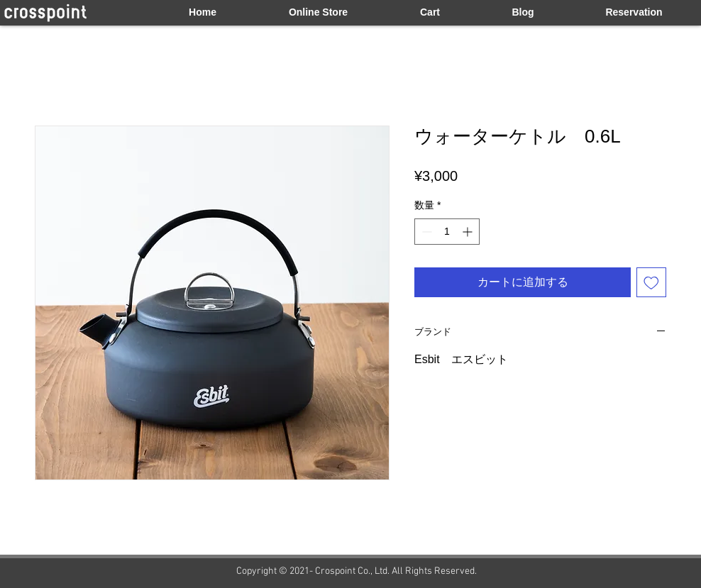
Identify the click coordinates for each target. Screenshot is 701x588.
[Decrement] (425, 232)
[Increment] (469, 232)
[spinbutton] (447, 232)
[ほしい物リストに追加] (651, 282)
